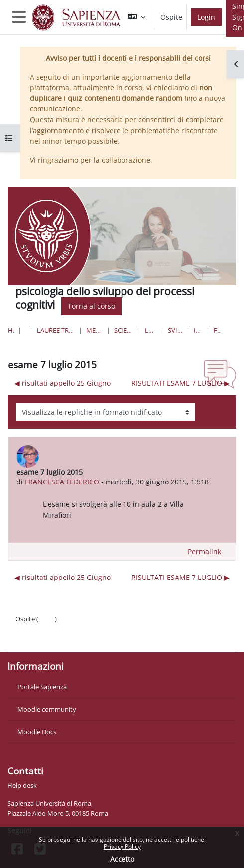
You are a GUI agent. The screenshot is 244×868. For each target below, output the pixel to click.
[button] (137, 17)
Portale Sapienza (42, 687)
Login (206, 17)
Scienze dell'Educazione (123, 330)
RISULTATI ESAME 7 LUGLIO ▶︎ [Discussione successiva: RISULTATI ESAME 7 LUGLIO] (181, 383)
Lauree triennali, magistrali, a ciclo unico (56, 330)
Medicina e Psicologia (95, 330)
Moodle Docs (37, 732)
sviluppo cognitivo (175, 330)
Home (11, 330)
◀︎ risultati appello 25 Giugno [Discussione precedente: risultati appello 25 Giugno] (62, 383)
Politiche (28, 629)
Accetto (122, 859)
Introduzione (198, 330)
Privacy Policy (122, 846)
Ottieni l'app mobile (45, 639)
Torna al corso (91, 306)
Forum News (217, 330)
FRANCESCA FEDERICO (62, 482)
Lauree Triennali (151, 330)
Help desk (22, 785)
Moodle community (47, 709)
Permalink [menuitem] (204, 551)
